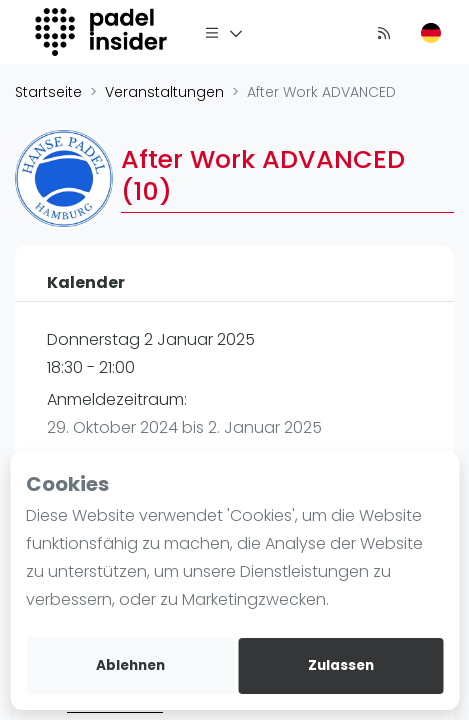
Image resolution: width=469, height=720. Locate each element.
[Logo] (103, 32)
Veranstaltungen (164, 92)
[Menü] (224, 32)
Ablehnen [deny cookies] (130, 665)
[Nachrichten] (384, 32)
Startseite (48, 92)
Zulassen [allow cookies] (341, 665)
